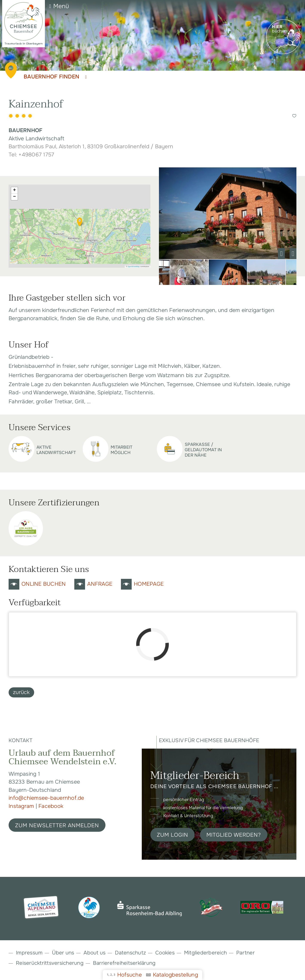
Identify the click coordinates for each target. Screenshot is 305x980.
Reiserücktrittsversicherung (50, 963)
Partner (246, 953)
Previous (281, 254)
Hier (277, 27)
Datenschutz (130, 953)
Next (293, 254)
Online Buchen (44, 584)
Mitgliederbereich (205, 953)
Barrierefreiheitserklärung (124, 963)
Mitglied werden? (234, 835)
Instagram (22, 806)
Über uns (63, 953)
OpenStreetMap (134, 267)
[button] (80, 222)
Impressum (29, 953)
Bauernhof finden (55, 77)
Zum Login (172, 835)
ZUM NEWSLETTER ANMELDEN (57, 826)
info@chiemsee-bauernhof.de (46, 798)
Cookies (165, 953)
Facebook (51, 806)
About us (95, 953)
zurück (21, 692)
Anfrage (100, 584)
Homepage (149, 584)
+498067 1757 (36, 155)
